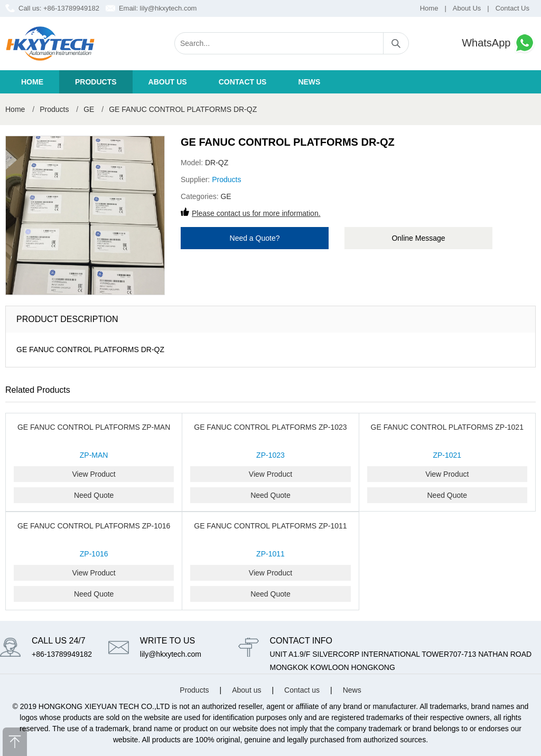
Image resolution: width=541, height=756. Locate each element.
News (309, 82)
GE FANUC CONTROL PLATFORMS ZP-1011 (270, 526)
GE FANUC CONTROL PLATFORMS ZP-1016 (94, 526)
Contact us (243, 82)
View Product (94, 474)
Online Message (418, 238)
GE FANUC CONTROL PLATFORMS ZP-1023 (270, 427)
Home (429, 8)
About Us (467, 8)
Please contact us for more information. (256, 213)
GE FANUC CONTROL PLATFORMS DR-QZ (183, 109)
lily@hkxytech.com (169, 8)
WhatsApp (499, 43)
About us (168, 82)
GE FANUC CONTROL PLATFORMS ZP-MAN (94, 427)
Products (96, 82)
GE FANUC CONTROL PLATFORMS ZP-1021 (447, 427)
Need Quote (94, 495)
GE (89, 109)
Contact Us (512, 8)
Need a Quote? (255, 238)
